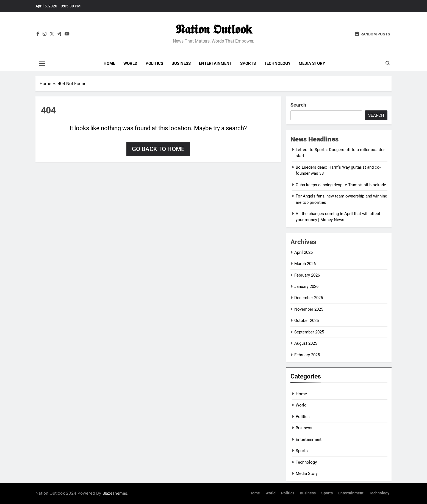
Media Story (312, 63)
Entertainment (215, 63)
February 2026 (307, 275)
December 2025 (309, 298)
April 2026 (303, 252)
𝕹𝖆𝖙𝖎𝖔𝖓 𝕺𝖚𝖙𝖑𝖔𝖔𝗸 (214, 29)
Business (181, 63)
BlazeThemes (115, 493)
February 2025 (307, 355)
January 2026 (306, 286)
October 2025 (307, 321)
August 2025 (306, 343)
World (130, 63)
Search (298, 105)
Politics (154, 63)
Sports (248, 63)
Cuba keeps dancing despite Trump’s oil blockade (341, 185)
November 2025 (309, 309)
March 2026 (305, 264)
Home (109, 63)
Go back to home (158, 149)
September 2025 (309, 332)
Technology (277, 63)
